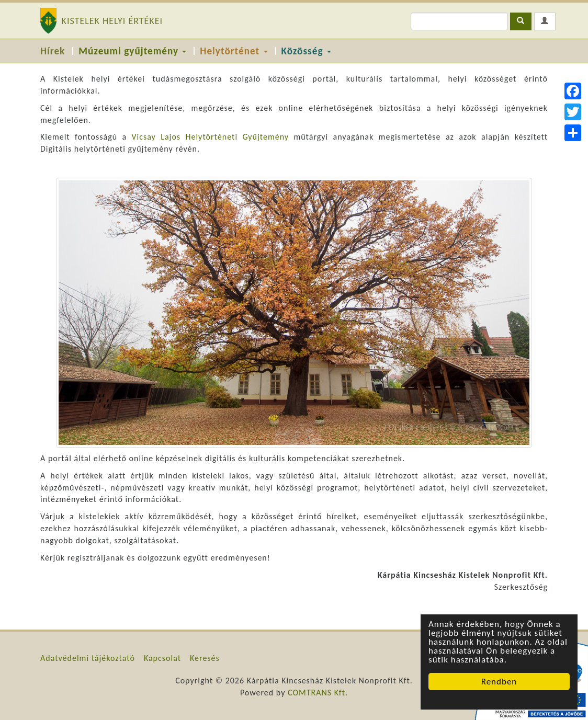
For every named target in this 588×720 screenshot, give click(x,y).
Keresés (205, 658)
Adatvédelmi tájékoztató (88, 658)
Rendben (499, 682)
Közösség (306, 51)
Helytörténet (234, 51)
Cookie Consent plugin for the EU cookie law (499, 700)
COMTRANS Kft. (318, 693)
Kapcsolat (162, 658)
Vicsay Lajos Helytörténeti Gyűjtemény (210, 137)
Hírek (53, 51)
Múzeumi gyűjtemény (132, 51)
